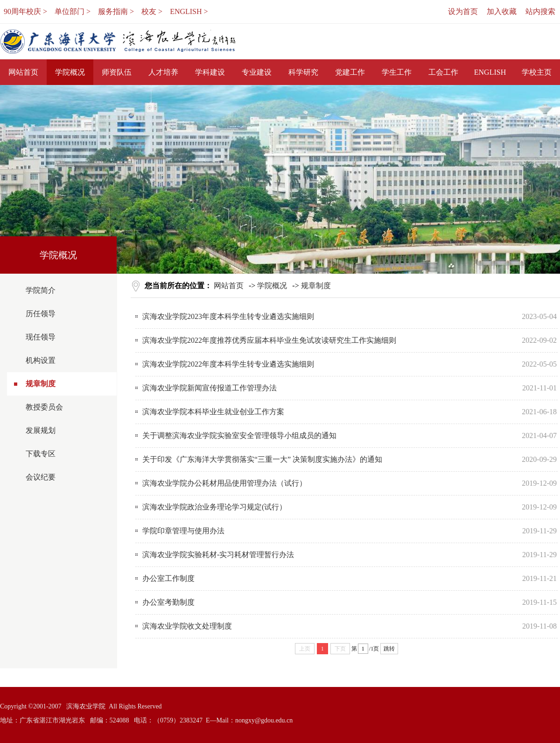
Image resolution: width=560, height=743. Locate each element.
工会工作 (443, 72)
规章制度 (41, 384)
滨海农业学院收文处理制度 (187, 626)
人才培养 (163, 72)
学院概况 (70, 72)
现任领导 (41, 337)
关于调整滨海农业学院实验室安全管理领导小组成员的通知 (239, 435)
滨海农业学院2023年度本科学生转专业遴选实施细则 (228, 316)
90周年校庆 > (25, 11)
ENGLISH (490, 72)
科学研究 (303, 72)
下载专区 (41, 454)
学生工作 (397, 72)
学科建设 (210, 72)
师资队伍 (117, 72)
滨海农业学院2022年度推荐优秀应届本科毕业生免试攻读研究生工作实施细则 (269, 340)
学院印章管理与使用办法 (183, 531)
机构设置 (41, 360)
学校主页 (537, 72)
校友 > (152, 11)
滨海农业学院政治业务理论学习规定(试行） (214, 507)
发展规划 (41, 430)
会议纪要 (41, 477)
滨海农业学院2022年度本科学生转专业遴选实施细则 (228, 364)
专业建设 (257, 72)
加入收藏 (502, 11)
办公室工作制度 (168, 578)
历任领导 (41, 314)
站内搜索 (540, 11)
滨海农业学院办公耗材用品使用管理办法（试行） (224, 483)
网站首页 (23, 72)
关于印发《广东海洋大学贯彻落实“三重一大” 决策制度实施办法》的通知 (262, 459)
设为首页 (463, 11)
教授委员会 (44, 407)
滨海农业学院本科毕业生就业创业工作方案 (213, 412)
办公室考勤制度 (168, 602)
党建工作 (350, 72)
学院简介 (41, 290)
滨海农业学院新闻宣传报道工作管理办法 (210, 388)
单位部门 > (73, 11)
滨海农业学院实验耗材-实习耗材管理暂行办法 (218, 555)
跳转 (389, 649)
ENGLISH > (189, 11)
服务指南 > (116, 11)
